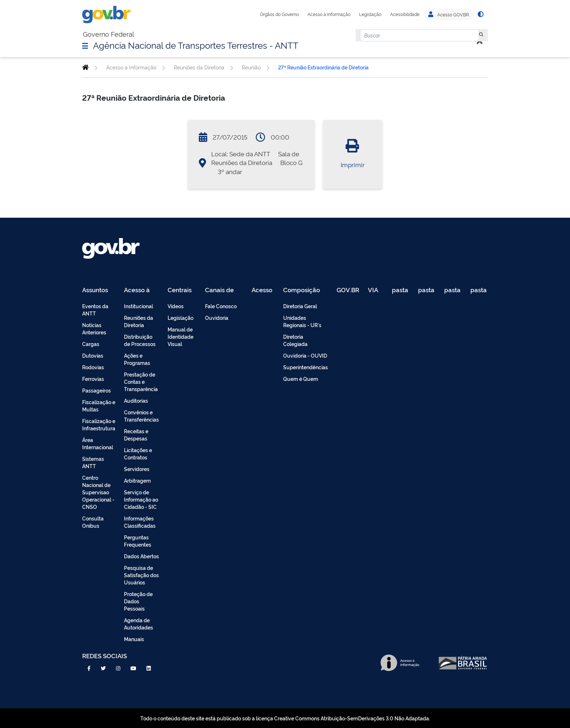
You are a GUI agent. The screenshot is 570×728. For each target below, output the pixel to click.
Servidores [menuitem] (137, 469)
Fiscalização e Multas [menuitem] (99, 405)
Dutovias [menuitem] (93, 355)
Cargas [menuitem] (91, 344)
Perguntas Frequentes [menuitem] (138, 541)
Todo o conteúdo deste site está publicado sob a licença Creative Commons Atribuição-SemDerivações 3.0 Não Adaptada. (285, 718)
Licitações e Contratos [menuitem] (138, 453)
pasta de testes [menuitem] (401, 290)
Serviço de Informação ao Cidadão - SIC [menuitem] (141, 499)
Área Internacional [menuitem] (98, 443)
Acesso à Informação (329, 14)
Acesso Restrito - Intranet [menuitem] (263, 290)
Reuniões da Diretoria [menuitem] (139, 321)
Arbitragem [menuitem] (137, 480)
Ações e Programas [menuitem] (137, 359)
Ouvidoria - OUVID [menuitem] (305, 355)
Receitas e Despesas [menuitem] (136, 435)
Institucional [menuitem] (139, 306)
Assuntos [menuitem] (95, 290)
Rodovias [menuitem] (93, 367)
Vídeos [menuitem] (176, 306)
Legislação (370, 14)
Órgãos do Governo (279, 14)
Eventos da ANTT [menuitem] (95, 309)
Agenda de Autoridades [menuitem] (139, 624)
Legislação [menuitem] (180, 317)
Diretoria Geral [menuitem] (300, 306)
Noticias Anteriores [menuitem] (94, 328)
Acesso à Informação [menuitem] (141, 290)
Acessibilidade (405, 14)
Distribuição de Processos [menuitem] (140, 340)
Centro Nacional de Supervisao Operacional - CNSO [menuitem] (98, 492)
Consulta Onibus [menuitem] (93, 522)
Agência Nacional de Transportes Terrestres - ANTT (196, 45)
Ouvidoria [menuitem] (217, 317)
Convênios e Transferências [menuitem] (141, 416)
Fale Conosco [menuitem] (221, 306)
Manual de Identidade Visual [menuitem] (180, 336)
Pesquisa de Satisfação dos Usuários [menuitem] (141, 575)
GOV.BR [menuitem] (348, 290)
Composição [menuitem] (302, 290)
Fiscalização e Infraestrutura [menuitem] (99, 424)
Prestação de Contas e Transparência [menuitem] (141, 381)
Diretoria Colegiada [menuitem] (295, 340)
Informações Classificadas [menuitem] (140, 522)
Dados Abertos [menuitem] (141, 556)
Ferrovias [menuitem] (93, 379)
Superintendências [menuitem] (306, 367)
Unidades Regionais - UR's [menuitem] (302, 321)
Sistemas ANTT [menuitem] (93, 462)
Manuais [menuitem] (134, 639)
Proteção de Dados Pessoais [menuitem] (138, 601)
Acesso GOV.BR (449, 15)
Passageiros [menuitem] (97, 390)
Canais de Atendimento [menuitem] (224, 290)
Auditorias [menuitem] (136, 400)
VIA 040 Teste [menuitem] (376, 290)
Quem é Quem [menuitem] (301, 379)
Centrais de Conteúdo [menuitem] (182, 290)
